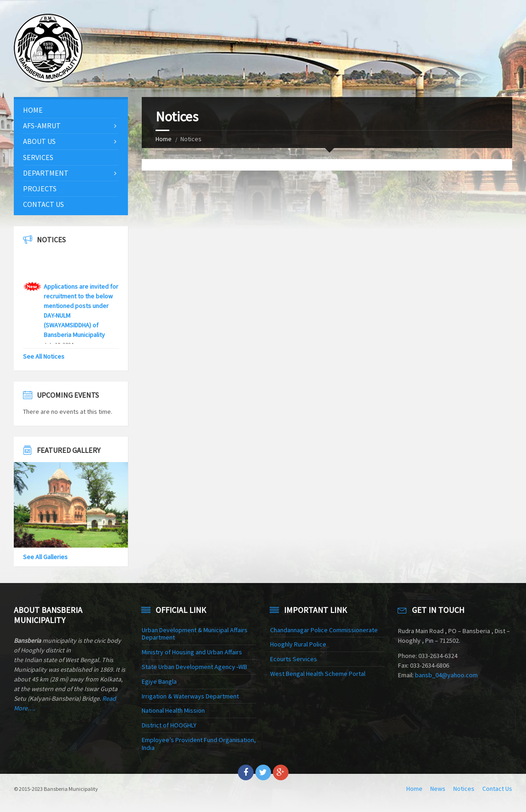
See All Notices (44, 356)
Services (38, 157)
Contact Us (43, 204)
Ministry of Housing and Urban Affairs (192, 652)
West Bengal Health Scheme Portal (318, 674)
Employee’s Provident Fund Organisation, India (199, 744)
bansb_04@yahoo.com (446, 675)
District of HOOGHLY (169, 725)
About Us (39, 141)
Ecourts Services (294, 659)
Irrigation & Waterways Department (190, 696)
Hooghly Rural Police (298, 644)
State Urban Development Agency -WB (194, 667)
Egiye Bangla (159, 681)
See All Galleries (45, 557)
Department (46, 173)
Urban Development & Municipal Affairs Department (195, 634)
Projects (40, 189)
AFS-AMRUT (42, 126)
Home (164, 139)
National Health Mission (173, 710)
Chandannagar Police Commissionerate (324, 630)
